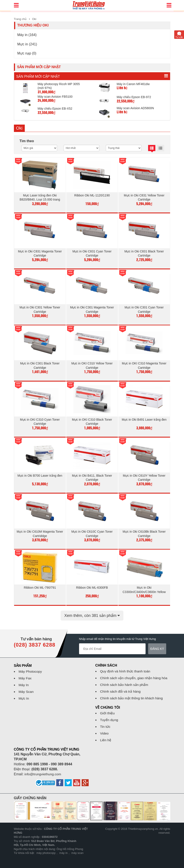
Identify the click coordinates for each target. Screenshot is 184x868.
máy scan (78, 849)
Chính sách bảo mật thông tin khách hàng (132, 694)
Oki (34, 19)
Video (105, 729)
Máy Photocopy (31, 668)
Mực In (24, 694)
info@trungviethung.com (43, 770)
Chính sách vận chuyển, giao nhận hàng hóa (135, 674)
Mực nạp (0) (27, 53)
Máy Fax (25, 674)
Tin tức (106, 723)
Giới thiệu (108, 709)
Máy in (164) (27, 35)
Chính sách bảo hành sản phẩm (125, 681)
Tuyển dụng (109, 716)
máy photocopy (46, 849)
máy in (63, 849)
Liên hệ (106, 736)
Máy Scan (26, 688)
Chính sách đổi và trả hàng (121, 688)
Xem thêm (92, 612)
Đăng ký (157, 645)
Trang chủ (20, 19)
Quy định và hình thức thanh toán (126, 667)
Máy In (24, 681)
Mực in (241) (27, 44)
